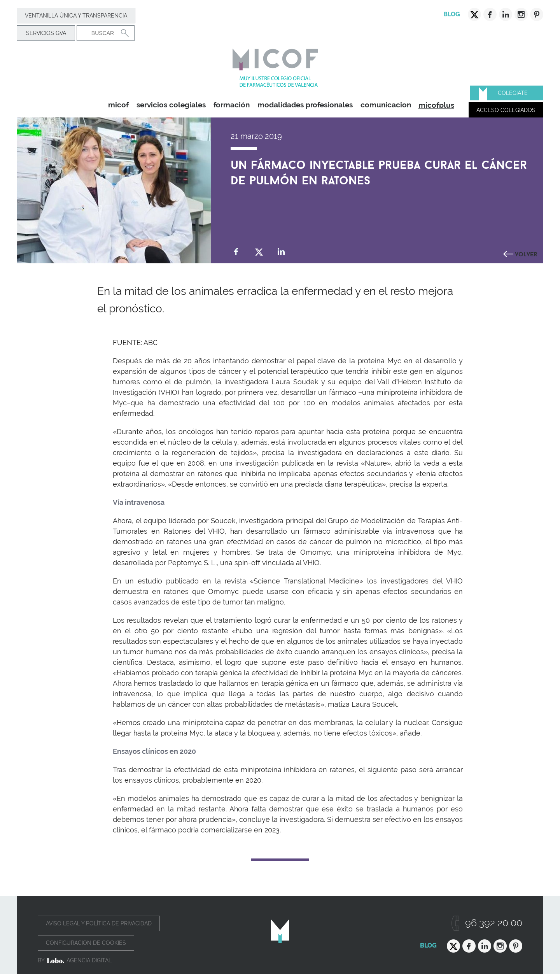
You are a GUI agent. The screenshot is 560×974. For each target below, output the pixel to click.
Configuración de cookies (86, 943)
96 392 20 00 (494, 923)
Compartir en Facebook (236, 252)
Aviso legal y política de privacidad (99, 923)
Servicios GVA (46, 33)
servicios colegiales (171, 105)
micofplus (436, 105)
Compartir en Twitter (259, 252)
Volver (526, 253)
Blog (452, 14)
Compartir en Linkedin (281, 252)
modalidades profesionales (305, 105)
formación (232, 105)
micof (118, 105)
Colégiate (513, 93)
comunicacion (386, 105)
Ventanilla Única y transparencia (76, 16)
